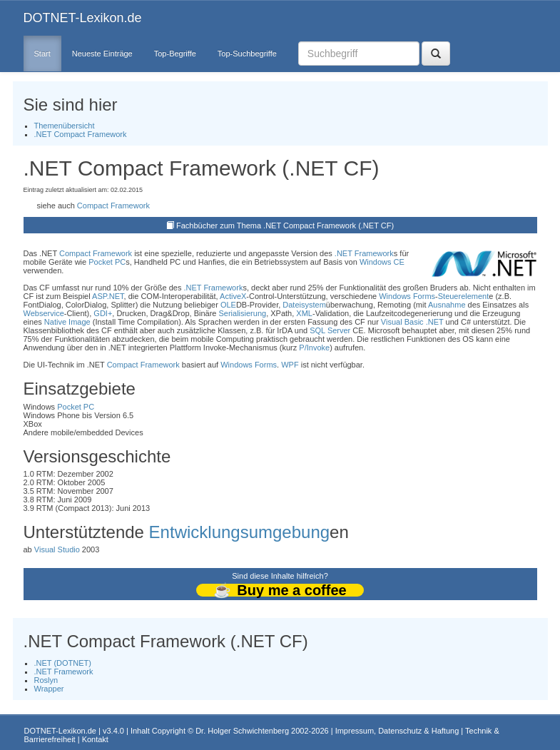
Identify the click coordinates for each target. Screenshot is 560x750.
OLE (228, 305)
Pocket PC (107, 262)
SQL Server (330, 330)
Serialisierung (242, 313)
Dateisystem (304, 305)
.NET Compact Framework (81, 134)
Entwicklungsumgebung (240, 532)
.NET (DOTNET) (63, 663)
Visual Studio (57, 549)
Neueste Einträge (102, 54)
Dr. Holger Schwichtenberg (242, 731)
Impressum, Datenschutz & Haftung (397, 731)
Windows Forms (407, 296)
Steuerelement (464, 296)
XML (304, 313)
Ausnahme (447, 305)
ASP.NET (108, 296)
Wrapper (49, 689)
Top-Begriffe (175, 54)
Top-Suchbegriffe (247, 54)
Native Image (67, 322)
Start (42, 54)
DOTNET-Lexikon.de (83, 18)
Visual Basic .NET (412, 322)
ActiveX (233, 296)
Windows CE (382, 262)
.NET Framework (364, 253)
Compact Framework (113, 206)
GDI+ (103, 313)
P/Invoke (314, 348)
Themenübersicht (65, 126)
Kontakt (95, 739)
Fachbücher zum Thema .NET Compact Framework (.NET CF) (285, 225)
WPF (290, 365)
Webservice (44, 313)
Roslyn (46, 680)
